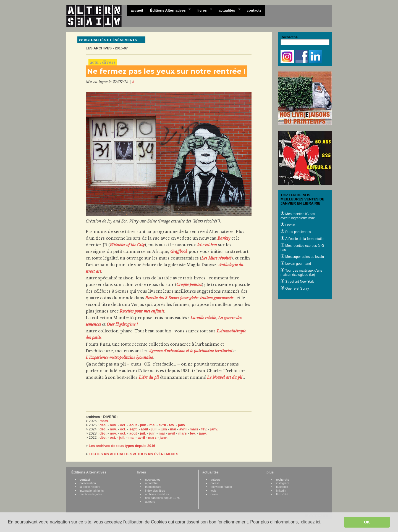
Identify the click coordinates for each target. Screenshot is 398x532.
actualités (227, 10)
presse (215, 483)
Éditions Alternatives (169, 10)
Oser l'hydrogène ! (122, 324)
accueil (137, 10)
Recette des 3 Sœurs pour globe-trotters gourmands (189, 298)
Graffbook (179, 252)
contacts (254, 10)
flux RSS (282, 494)
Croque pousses (189, 285)
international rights (92, 491)
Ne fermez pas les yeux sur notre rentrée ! (166, 71)
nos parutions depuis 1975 (162, 498)
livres (203, 10)
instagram (283, 483)
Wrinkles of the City (127, 245)
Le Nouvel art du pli (225, 377)
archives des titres (157, 494)
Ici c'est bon (207, 245)
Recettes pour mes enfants (142, 311)
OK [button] (367, 522)
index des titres (155, 491)
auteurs (150, 502)
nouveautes (153, 480)
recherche (283, 480)
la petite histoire (90, 487)
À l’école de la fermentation (303, 239)
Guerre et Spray (295, 289)
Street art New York (297, 282)
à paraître (151, 483)
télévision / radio (221, 487)
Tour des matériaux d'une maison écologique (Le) (301, 273)
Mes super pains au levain (302, 257)
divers (214, 494)
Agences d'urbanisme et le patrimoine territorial (190, 351)
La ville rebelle (203, 318)
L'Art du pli (149, 377)
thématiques (153, 487)
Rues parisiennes (296, 232)
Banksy (224, 238)
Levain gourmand (296, 264)
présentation (88, 483)
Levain (288, 225)
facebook (282, 487)
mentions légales (91, 494)
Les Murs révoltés (216, 258)
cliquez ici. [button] (311, 522)
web (213, 491)
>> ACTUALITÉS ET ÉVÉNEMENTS (108, 40)
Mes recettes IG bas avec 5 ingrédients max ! (298, 216)
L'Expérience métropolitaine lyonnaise (119, 358)
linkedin (281, 491)
